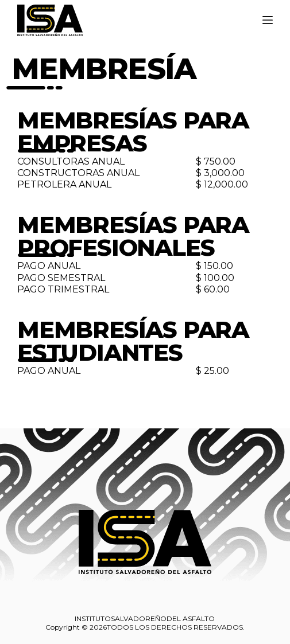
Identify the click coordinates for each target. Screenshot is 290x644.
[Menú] (268, 20)
